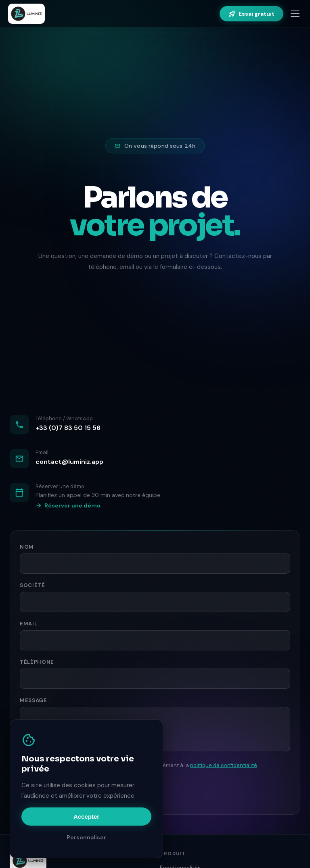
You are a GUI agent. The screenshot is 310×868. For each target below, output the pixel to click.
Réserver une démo (68, 505)
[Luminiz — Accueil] (26, 14)
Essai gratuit (251, 14)
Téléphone (37, 662)
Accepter (86, 817)
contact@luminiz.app (69, 462)
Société (32, 585)
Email (28, 624)
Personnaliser (86, 837)
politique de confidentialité (224, 765)
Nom (27, 547)
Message (34, 700)
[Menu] (295, 14)
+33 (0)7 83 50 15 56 (68, 428)
